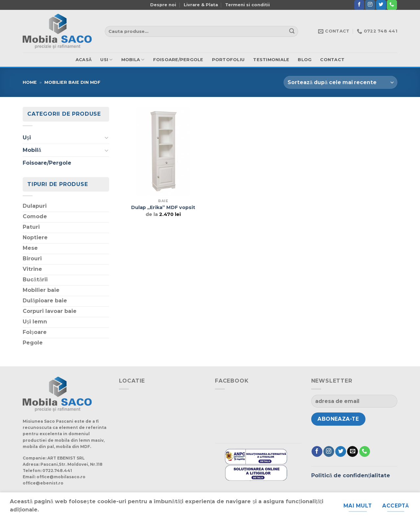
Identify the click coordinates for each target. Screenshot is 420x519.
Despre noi (163, 5)
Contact (332, 60)
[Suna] (392, 5)
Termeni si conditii (247, 5)
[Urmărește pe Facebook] (359, 5)
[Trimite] (292, 32)
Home (30, 82)
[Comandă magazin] (340, 82)
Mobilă (32, 150)
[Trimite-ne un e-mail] (352, 452)
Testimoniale (271, 60)
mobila (133, 60)
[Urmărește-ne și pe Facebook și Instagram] (370, 5)
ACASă (84, 60)
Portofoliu (228, 60)
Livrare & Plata (201, 5)
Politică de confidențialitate (351, 475)
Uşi (27, 138)
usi (106, 60)
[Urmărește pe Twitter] (381, 5)
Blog (305, 60)
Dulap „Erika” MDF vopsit (163, 207)
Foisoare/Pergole (178, 60)
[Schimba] (106, 137)
